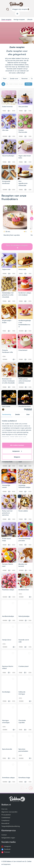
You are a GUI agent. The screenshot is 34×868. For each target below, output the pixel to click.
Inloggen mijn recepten (21, 9)
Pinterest (7, 852)
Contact (4, 835)
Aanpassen (17, 451)
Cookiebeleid (6, 818)
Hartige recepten (19, 20)
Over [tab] (28, 414)
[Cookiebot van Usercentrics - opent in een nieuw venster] (24, 409)
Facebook (7, 849)
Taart (5, 79)
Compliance (5, 821)
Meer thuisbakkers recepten (17, 247)
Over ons (4, 809)
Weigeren (17, 457)
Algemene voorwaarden (9, 812)
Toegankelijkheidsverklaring (11, 826)
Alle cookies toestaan (17, 445)
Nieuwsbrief (5, 823)
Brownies (25, 79)
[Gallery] (17, 223)
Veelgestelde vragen (8, 838)
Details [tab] (17, 414)
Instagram (7, 846)
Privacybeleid (6, 815)
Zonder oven (14, 79)
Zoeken (28, 84)
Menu (17, 14)
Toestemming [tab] (7, 414)
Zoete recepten (6, 20)
